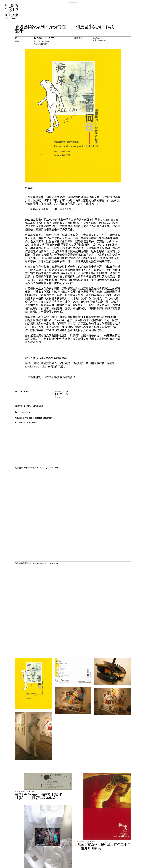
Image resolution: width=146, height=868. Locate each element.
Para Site (15, 11)
